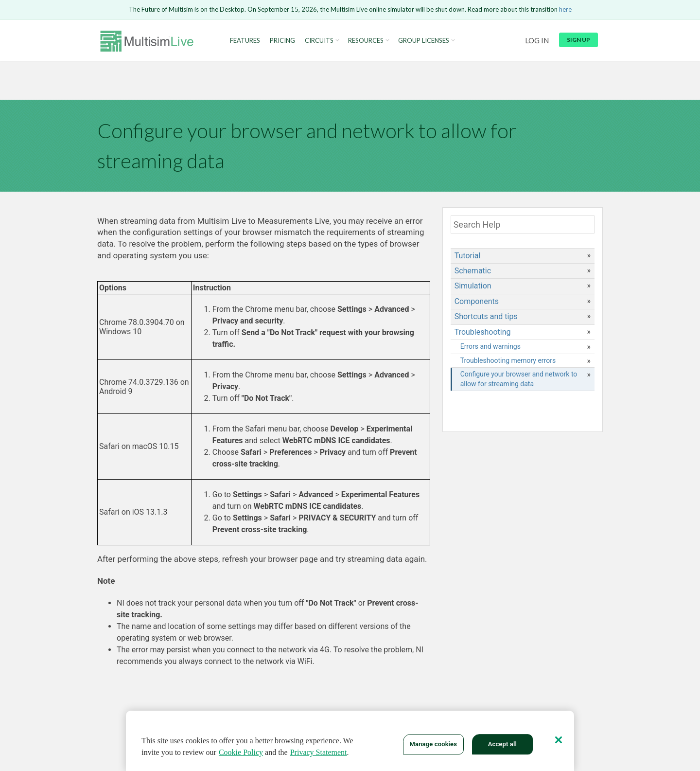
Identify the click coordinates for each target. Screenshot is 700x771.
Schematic (473, 271)
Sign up (578, 40)
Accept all (502, 746)
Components (477, 301)
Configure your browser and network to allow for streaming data (519, 379)
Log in (537, 40)
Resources (366, 41)
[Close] (559, 742)
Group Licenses (424, 41)
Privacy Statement (319, 755)
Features (245, 41)
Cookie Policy (241, 755)
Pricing (282, 41)
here (565, 9)
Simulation (473, 286)
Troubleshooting (483, 332)
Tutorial (468, 256)
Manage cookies (433, 746)
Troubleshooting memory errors (508, 360)
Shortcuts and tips (486, 316)
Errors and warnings (490, 346)
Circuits (319, 41)
